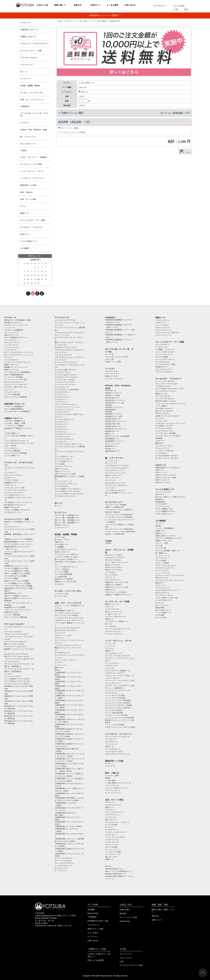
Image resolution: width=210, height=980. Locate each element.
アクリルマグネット (62, 392)
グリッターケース (11, 333)
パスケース (109, 607)
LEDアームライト (61, 469)
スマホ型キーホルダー (164, 426)
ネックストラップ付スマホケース (17, 362)
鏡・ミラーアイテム (28, 137)
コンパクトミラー (112, 461)
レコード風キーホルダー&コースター (170, 389)
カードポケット (10, 473)
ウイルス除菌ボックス (164, 509)
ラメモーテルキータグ (164, 431)
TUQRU (24, 151)
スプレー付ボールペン (164, 514)
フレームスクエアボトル (64, 863)
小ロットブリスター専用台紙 (16, 397)
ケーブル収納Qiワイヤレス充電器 (17, 583)
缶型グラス (59, 668)
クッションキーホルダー (165, 381)
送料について (157, 920)
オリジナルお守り (62, 486)
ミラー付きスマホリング (14, 495)
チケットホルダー (162, 325)
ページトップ (203, 973)
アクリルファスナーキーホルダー (17, 684)
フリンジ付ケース (11, 448)
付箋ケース (109, 859)
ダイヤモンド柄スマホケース (16, 387)
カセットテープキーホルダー (167, 384)
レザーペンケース (162, 328)
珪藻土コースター (112, 376)
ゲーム (23, 206)
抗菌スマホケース (11, 365)
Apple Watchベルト (113, 451)
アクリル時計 (60, 464)
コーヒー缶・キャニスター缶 (116, 357)
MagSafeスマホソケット (14, 483)
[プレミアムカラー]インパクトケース (19, 352)
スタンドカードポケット (14, 475)
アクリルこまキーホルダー (65, 380)
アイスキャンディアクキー (65, 382)
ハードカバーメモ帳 (113, 852)
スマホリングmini (11, 480)
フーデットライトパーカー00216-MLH (120, 532)
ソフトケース (9, 328)
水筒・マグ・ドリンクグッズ (32, 100)
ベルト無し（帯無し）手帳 (15, 423)
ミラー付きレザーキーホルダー (117, 466)
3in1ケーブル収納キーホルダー (16, 596)
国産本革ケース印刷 (28, 185)
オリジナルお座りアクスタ (65, 370)
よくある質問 (113, 5)
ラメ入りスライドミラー (115, 471)
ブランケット (110, 577)
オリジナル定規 (111, 847)
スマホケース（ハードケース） (16, 325)
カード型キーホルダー (164, 409)
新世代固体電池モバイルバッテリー (18, 542)
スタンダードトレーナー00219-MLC (119, 529)
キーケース (109, 764)
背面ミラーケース (11, 370)
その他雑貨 (25, 248)
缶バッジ (24, 72)
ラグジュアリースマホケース (16, 385)
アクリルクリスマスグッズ (65, 496)
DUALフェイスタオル (113, 567)
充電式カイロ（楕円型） (64, 579)
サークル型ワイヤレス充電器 (16, 576)
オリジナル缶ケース (163, 600)
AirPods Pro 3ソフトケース (116, 429)
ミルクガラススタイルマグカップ (68, 645)
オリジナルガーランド (164, 369)
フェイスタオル (111, 575)
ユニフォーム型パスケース (116, 617)
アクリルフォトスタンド (64, 409)
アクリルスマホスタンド (64, 439)
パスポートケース (162, 320)
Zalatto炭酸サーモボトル (64, 611)
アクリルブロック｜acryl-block (67, 390)
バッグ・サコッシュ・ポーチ (32, 171)
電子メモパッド (111, 820)
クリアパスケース (112, 609)
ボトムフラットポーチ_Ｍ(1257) (118, 703)
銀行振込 (123, 913)
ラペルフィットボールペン (116, 832)
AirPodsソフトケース (113, 393)
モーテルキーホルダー (164, 428)
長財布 (108, 778)
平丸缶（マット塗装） (114, 362)
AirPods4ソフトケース (114, 414)
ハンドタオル (110, 572)
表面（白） (85, 92)
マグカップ (59, 638)
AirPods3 (109, 405)
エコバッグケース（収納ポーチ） (118, 671)
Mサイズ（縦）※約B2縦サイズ (67, 520)
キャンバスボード (162, 345)
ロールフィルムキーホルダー (167, 458)
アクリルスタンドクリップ (65, 434)
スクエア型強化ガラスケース (16, 338)
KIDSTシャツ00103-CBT (115, 534)
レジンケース (9, 390)
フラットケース (111, 744)
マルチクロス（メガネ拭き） (116, 592)
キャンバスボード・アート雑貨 (33, 220)
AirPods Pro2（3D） (113, 424)
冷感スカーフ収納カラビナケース (118, 595)
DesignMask (160, 502)
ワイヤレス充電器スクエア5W (16, 569)
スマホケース (26, 23)
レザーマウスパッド (113, 815)
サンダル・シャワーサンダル (32, 93)
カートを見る (93, 933)
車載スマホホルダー (12, 507)
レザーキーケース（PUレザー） (168, 333)
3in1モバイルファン (62, 552)
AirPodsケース (111, 390)
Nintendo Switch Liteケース (116, 874)
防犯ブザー (160, 443)
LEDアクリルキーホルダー (166, 475)
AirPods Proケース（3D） (115, 403)
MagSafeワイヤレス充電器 (15, 607)
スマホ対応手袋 (61, 577)
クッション (160, 523)
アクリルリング (61, 422)
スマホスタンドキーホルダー (66, 377)
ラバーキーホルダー (163, 396)
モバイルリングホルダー (14, 493)
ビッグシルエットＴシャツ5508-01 (119, 517)
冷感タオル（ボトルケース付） (117, 582)
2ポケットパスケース (113, 612)
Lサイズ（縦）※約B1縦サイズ (67, 515)
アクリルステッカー (62, 397)
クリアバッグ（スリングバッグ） (118, 690)
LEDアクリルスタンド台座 (65, 474)
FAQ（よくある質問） (96, 960)
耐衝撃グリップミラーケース (16, 367)
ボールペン (109, 827)
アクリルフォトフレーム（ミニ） (68, 407)
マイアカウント (160, 6)
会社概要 (91, 910)
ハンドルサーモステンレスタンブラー (69, 618)
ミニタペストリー (62, 528)
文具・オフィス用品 (28, 199)
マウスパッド (110, 810)
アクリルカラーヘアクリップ (66, 484)
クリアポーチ (110, 739)
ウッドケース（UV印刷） (14, 377)
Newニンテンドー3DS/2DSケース (118, 871)
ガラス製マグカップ (62, 653)
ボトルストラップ (62, 868)
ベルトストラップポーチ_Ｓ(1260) (118, 705)
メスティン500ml (162, 563)
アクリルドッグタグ (12, 676)
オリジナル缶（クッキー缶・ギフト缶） (34, 114)
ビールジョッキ (61, 665)
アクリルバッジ (61, 395)
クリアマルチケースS (113, 752)
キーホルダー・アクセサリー (32, 227)
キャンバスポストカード (165, 359)
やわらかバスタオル (113, 560)
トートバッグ (110, 643)
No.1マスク (160, 494)
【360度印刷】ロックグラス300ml (68, 826)
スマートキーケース (163, 330)
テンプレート (93, 937)
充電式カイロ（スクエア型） (66, 582)
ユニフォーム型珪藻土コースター (169, 538)
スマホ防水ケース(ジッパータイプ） (19, 502)
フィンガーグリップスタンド (16, 490)
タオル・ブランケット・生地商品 (34, 157)
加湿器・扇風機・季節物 (30, 86)
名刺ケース (109, 619)
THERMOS (25, 106)
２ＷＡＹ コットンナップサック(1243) (120, 727)
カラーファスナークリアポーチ (117, 737)
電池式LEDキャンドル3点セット (168, 468)
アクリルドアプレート (63, 466)
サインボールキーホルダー (166, 391)
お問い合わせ (130, 5)
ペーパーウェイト (62, 402)
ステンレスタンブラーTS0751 (66, 616)
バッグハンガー (162, 421)
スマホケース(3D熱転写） (14, 330)
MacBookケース (111, 446)
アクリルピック (61, 432)
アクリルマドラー (62, 424)
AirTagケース (110, 449)
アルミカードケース (113, 631)
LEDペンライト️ (162, 473)
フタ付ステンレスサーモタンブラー (69, 620)
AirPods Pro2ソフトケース (115, 421)
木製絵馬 (159, 438)
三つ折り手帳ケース (84, 21)
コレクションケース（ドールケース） (170, 575)
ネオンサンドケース (12, 342)
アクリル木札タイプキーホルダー (17, 681)
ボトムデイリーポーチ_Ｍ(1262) (118, 708)
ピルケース (160, 441)
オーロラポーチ (111, 742)
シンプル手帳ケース (12, 456)
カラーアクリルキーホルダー (16, 642)
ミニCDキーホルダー (164, 386)
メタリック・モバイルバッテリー (17, 610)
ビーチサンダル (61, 596)
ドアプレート (110, 802)
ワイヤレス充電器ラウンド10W (17, 571)
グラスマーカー (61, 427)
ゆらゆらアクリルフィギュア (66, 347)
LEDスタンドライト (62, 471)
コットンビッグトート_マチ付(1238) (119, 718)
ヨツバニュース (126, 954)
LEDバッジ (160, 470)
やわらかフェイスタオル (115, 557)
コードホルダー (162, 453)
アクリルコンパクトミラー (116, 473)
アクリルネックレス (62, 372)
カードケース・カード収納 (31, 164)
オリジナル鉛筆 (111, 825)
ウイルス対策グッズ (28, 241)
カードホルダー (111, 626)
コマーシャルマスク (163, 492)
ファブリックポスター (164, 372)
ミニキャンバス (162, 347)
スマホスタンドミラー (13, 512)
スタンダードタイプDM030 (116, 505)
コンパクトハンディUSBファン (67, 554)
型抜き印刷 (160, 608)
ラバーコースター (112, 374)
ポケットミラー (111, 463)
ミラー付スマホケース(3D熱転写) (17, 372)
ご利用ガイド (95, 5)
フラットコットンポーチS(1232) (118, 700)
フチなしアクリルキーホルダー (16, 634)
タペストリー (26, 79)
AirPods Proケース (112, 398)
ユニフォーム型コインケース (116, 788)
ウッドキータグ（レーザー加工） (169, 436)
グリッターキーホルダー (165, 399)
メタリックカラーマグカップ (66, 660)
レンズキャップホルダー (165, 451)
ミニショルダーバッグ (114, 653)
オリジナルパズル (162, 362)
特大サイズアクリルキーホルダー (17, 656)
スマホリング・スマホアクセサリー (34, 44)
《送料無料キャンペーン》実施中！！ (105, 15)
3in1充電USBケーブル (13, 593)
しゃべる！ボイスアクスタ (65, 320)
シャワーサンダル (62, 594)
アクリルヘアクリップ (63, 481)
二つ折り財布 (110, 780)
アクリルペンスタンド (63, 459)
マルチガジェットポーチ (115, 673)
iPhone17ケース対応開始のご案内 (18, 320)
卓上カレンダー (111, 857)
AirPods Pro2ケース (113, 419)
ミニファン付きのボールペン (66, 567)
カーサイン (160, 603)
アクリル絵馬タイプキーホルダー (17, 679)
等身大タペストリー (62, 525)
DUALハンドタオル (113, 565)
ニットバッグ (110, 646)
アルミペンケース (112, 845)
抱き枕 (158, 526)
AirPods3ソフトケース (114, 407)
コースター (25, 123)
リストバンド (161, 585)
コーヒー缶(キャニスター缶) (167, 598)
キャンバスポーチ (112, 663)
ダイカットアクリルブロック (66, 362)
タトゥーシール (162, 605)
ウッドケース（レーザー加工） (16, 380)
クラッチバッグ (111, 666)
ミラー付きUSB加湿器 (63, 574)
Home (60, 21)
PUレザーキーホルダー (165, 411)
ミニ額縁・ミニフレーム (165, 349)
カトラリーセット (162, 558)
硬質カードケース (112, 604)
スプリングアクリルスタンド (66, 404)
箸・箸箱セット (162, 553)
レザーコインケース (113, 790)
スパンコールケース (12, 392)
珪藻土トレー (161, 533)
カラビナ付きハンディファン (66, 549)
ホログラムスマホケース (14, 382)
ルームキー (9, 674)
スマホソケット (10, 485)
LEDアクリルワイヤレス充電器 (16, 581)
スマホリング (9, 478)
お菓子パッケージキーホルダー (168, 416)
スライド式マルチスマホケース (16, 441)
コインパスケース (112, 785)
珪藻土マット (161, 531)
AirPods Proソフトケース (115, 400)
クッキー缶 (109, 354)
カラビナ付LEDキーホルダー (167, 456)
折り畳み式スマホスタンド (15, 505)
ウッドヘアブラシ (162, 570)
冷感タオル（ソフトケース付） (117, 587)
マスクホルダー (162, 504)
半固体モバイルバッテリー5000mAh (18, 539)
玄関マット (109, 807)
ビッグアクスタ (61, 345)
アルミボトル (60, 633)
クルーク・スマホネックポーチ (117, 656)
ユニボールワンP (112, 842)
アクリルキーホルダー (29, 58)
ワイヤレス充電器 (11, 578)
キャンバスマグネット (164, 354)
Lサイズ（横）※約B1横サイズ (67, 518)
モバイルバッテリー (12, 527)
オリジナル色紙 (162, 357)
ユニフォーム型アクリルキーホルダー (69, 494)
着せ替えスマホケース (13, 323)
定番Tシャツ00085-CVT (114, 507)
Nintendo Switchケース (114, 869)
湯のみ (57, 670)
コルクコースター (112, 371)
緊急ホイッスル (162, 394)
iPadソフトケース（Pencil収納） (118, 436)
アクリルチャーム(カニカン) (15, 647)
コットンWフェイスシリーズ (116, 562)
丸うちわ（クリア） (62, 540)
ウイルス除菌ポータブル (165, 511)
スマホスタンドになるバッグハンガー (170, 423)
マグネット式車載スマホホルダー (17, 510)
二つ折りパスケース (113, 614)
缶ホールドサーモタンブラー (66, 630)
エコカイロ (59, 584)
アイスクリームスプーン (165, 568)
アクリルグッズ (27, 65)
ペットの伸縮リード (163, 613)
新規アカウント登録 (95, 929)
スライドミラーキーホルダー (116, 468)
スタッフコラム (126, 958)
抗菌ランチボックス (163, 541)
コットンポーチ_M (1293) (115, 698)
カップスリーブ (61, 871)
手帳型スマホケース (28, 37)
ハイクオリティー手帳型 (14, 426)
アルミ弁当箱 (161, 561)
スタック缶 (109, 359)
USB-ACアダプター (12, 612)
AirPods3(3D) (110, 410)
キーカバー (160, 418)
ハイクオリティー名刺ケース (116, 621)
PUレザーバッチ (162, 578)
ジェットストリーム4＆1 (115, 837)
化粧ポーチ (109, 651)
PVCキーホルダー (163, 413)
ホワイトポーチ (111, 693)
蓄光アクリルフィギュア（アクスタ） (69, 342)
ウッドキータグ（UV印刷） (166, 433)
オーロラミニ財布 (112, 776)
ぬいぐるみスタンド (163, 610)
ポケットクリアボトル (63, 861)
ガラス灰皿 (160, 615)
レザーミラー (110, 480)
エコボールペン (111, 835)
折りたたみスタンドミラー (116, 483)
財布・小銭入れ (27, 192)
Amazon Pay (125, 921)
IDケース (108, 624)
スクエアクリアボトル (63, 858)
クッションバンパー (12, 347)
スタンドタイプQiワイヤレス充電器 (18, 586)
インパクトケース (11, 345)
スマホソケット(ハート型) (14, 488)
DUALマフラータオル (113, 570)
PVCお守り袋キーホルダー (166, 401)
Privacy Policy (93, 913)
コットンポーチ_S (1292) (115, 695)
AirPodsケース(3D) (112, 395)
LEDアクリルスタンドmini (166, 478)
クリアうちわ (60, 537)
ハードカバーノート (113, 854)
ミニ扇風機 (59, 547)
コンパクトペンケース (164, 446)
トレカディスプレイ (62, 412)
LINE (122, 962)
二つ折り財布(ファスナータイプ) (118, 783)
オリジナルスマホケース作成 (131, 965)
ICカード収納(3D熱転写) (14, 375)
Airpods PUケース (112, 431)
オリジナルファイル (113, 805)
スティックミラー (112, 478)
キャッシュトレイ (112, 849)
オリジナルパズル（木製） (166, 364)
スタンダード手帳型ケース (15, 421)
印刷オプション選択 (72, 113)
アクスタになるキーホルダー (66, 375)
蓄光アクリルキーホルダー (15, 644)
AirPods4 (109, 412)
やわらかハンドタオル (114, 555)
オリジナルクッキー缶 (164, 595)
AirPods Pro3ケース (113, 426)
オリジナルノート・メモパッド (117, 822)
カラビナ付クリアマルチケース (117, 754)
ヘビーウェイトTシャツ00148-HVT (119, 515)
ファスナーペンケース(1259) (116, 715)
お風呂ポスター (162, 367)
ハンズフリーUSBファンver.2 (66, 557)
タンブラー (59, 663)
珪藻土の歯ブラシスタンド (166, 536)
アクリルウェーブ (62, 387)
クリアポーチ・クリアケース (32, 178)
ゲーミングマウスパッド (115, 812)
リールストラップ (162, 448)
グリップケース (10, 340)
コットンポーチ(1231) (114, 710)
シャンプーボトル (162, 573)
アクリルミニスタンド (63, 355)
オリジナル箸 (161, 548)
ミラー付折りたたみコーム (116, 490)
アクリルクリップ (62, 429)
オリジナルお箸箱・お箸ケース (168, 551)
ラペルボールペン (112, 830)
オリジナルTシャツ (28, 144)
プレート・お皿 (162, 543)
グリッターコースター (114, 379)
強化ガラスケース (11, 335)
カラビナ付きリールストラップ (168, 590)
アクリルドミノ (61, 399)
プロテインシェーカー (63, 635)
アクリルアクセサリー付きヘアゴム (69, 444)
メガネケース (161, 323)
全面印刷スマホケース (29, 30)
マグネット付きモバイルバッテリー (18, 544)
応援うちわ (59, 542)
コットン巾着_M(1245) (114, 713)
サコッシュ (109, 648)
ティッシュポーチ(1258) (115, 725)
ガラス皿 (159, 546)
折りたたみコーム (162, 593)
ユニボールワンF (112, 840)
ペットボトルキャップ (63, 866)
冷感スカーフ (110, 590)
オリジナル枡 (161, 618)
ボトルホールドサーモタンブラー (68, 628)
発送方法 (78, 5)
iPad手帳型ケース (112, 439)
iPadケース (109, 434)
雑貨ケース (25, 213)
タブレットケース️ (112, 444)
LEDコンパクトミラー (114, 475)
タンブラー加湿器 (62, 572)
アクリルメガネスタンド (64, 419)
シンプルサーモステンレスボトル (68, 613)
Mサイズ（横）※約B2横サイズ (67, 523)
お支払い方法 (43, 5)
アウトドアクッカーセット (166, 565)
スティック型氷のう (62, 569)
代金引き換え (125, 910)
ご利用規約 (92, 917)
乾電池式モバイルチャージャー (16, 566)
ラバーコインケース (113, 793)
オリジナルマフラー (113, 580)
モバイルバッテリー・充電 (31, 51)
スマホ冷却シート (62, 544)
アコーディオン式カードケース (117, 629)
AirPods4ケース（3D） (114, 416)
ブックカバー (110, 817)
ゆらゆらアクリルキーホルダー (16, 654)
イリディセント (10, 350)
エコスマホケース (11, 360)
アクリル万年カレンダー (64, 457)
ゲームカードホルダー (114, 634)
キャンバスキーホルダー (165, 352)
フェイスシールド (162, 506)
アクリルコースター (62, 437)
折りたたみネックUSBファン (66, 559)
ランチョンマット (162, 556)
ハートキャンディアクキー (65, 385)
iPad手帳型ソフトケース (115, 441)
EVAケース (109, 747)
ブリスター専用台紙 (12, 395)
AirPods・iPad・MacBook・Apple (34, 130)
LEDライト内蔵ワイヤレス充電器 (17, 574)
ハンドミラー (110, 488)
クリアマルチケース (113, 749)
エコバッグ (109, 668)
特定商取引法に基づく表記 (98, 921)
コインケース (110, 766)
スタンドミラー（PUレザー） (117, 485)
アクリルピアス (61, 442)
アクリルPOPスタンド (63, 461)
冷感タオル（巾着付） (114, 585)
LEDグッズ (25, 234)
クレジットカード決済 (128, 917)
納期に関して (60, 5)
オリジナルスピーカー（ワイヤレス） (170, 580)
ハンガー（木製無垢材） (165, 528)
